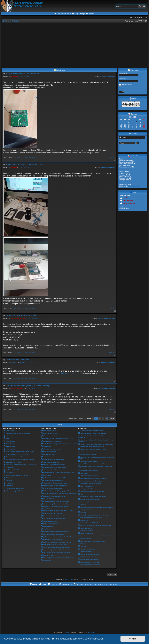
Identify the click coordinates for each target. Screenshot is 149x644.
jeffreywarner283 (134, 186)
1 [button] (93, 419)
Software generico (108, 363)
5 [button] (106, 419)
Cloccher (14, 363)
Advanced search (125, 148)
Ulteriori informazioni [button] (93, 639)
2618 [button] (112, 419)
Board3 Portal (69, 579)
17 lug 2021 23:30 (33, 389)
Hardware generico (108, 167)
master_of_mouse (18, 318)
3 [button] (100, 419)
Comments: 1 (18, 378)
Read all (112, 157)
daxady (14, 77)
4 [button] (103, 419)
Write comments (30, 157)
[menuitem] (75, 14)
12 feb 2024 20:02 (25, 167)
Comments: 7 (18, 409)
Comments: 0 (18, 157)
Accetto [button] (133, 639)
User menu (133, 70)
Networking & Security (107, 318)
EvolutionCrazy (128, 201)
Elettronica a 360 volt (107, 77)
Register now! (124, 88)
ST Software (66, 632)
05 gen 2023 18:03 (26, 363)
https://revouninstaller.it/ (71, 374)
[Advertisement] (74, 45)
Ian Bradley (91, 632)
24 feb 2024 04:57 (25, 77)
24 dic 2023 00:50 (33, 318)
